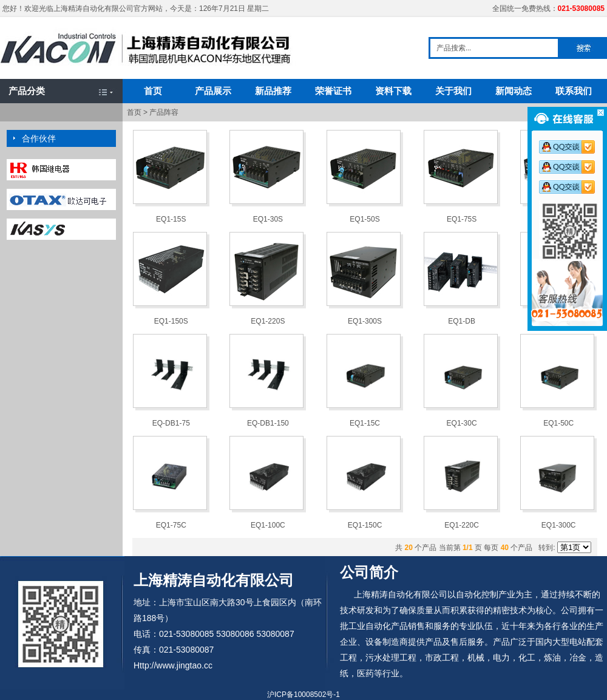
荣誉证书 (333, 91)
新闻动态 (514, 91)
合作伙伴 (39, 138)
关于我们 (453, 91)
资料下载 (393, 91)
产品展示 (213, 91)
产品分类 (27, 91)
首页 (153, 91)
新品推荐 (273, 91)
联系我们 (574, 91)
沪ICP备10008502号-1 (303, 695)
